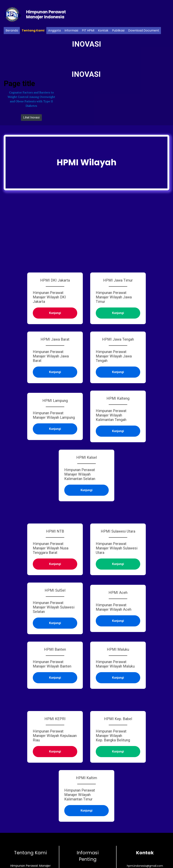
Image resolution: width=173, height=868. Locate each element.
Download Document (144, 30)
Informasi (71, 30)
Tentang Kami (33, 30)
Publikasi (118, 30)
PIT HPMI (88, 30)
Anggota (54, 30)
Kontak (103, 30)
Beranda (12, 30)
